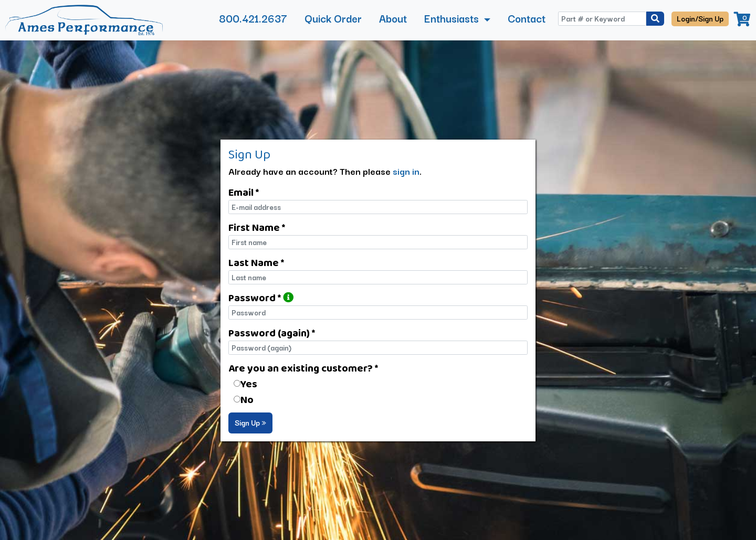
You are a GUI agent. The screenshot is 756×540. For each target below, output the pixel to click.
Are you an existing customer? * (303, 368)
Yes (249, 384)
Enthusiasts (453, 18)
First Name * (257, 227)
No (247, 399)
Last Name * (256, 262)
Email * (244, 192)
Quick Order (333, 18)
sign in (406, 171)
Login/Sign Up (700, 18)
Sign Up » (250, 422)
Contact (527, 18)
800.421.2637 (253, 18)
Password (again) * (272, 333)
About (393, 18)
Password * (261, 298)
